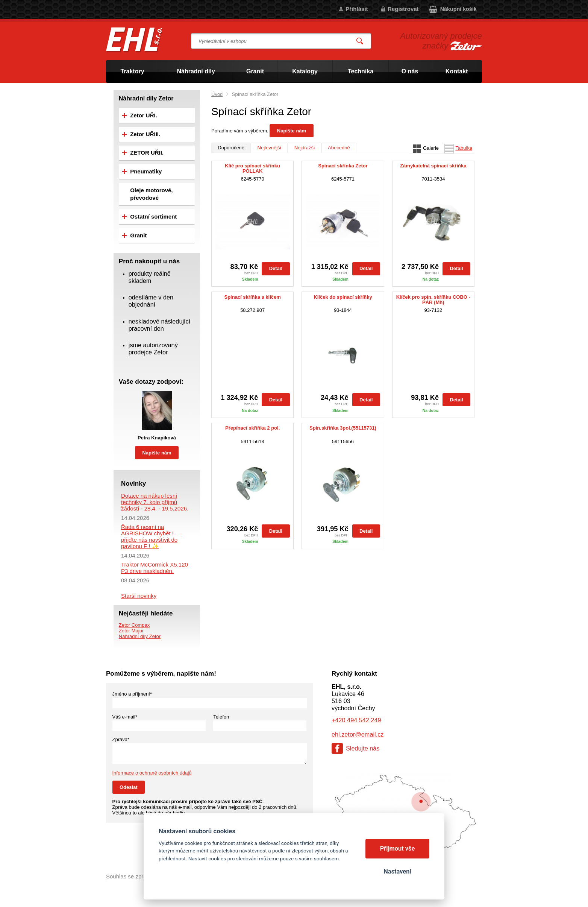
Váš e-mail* (125, 717)
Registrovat (403, 9)
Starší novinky (139, 596)
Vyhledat (360, 41)
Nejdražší (305, 148)
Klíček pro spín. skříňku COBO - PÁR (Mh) (433, 300)
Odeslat (129, 787)
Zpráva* (121, 739)
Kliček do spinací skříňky (343, 297)
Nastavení (397, 871)
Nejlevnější (270, 148)
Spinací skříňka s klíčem (253, 297)
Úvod (217, 94)
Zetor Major (131, 631)
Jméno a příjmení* (132, 694)
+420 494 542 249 (356, 720)
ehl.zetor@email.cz (358, 734)
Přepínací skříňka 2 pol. (252, 428)
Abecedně (339, 148)
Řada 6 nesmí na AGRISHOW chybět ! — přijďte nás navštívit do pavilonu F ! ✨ (151, 536)
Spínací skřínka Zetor (343, 166)
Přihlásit (357, 9)
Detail (276, 268)
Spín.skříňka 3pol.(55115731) (343, 428)
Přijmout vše (398, 849)
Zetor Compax (134, 625)
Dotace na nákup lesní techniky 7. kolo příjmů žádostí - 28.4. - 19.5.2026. (155, 502)
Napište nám (292, 131)
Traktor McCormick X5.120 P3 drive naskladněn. (155, 568)
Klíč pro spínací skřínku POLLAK (252, 169)
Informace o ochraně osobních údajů (152, 773)
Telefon (221, 717)
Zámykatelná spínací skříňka (433, 166)
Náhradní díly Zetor (140, 636)
